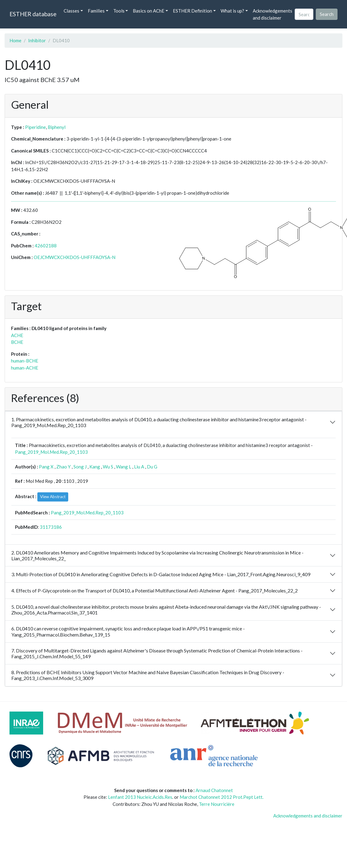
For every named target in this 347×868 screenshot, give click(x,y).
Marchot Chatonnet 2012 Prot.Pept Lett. (222, 797)
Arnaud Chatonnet (214, 790)
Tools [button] (119, 11)
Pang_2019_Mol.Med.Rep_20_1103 (51, 452)
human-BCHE (25, 361)
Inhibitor (37, 40)
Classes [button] (71, 11)
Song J (80, 467)
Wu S (108, 467)
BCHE (17, 342)
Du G (152, 467)
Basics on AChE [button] (149, 11)
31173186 (51, 527)
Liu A (139, 467)
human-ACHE (25, 368)
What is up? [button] (232, 11)
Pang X (46, 467)
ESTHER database (33, 14)
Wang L (124, 467)
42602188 (46, 246)
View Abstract (53, 497)
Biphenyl (57, 127)
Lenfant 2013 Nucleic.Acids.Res (140, 797)
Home (15, 40)
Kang (95, 467)
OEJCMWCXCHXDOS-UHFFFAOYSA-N (75, 257)
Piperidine (35, 127)
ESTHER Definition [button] (192, 11)
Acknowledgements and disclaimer (272, 14)
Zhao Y (63, 467)
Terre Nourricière (217, 804)
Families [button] (96, 11)
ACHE (17, 335)
